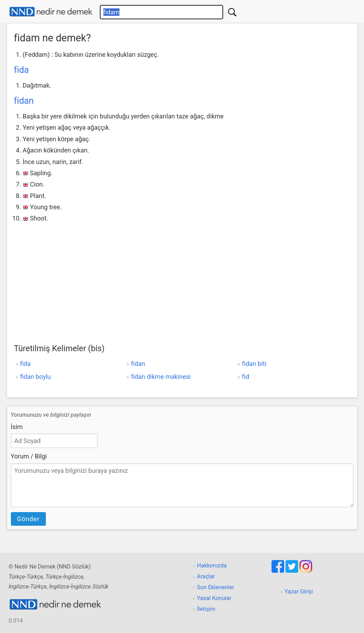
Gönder (28, 519)
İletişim (206, 609)
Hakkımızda (212, 566)
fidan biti (254, 364)
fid (246, 377)
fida (22, 70)
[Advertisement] (182, 277)
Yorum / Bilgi (29, 456)
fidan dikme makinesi (161, 377)
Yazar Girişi (299, 591)
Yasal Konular (214, 598)
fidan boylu (35, 377)
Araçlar (206, 576)
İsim (17, 427)
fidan (24, 101)
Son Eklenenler (215, 587)
